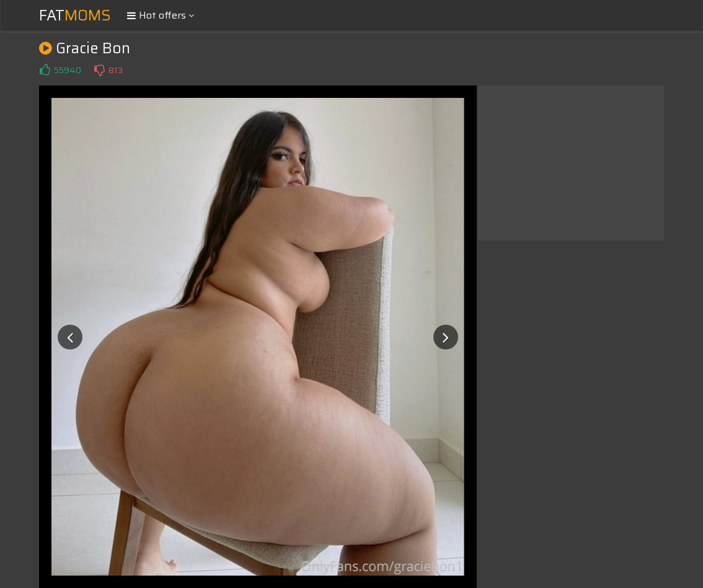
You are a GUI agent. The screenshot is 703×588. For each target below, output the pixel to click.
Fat (75, 15)
